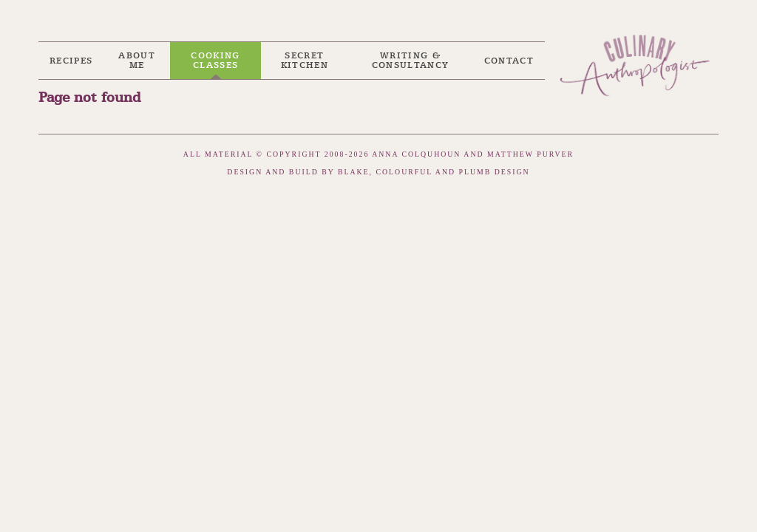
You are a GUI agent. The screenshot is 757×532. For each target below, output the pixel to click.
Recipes (71, 61)
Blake (354, 172)
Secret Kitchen (305, 61)
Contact (509, 61)
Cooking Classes (215, 61)
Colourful (404, 172)
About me (137, 61)
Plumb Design (495, 172)
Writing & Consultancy (411, 61)
